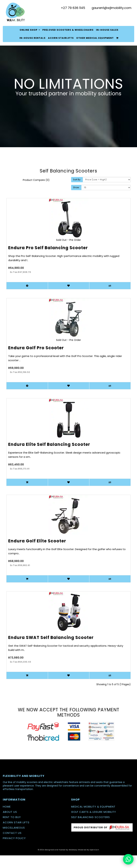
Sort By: (77, 180)
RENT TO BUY (12, 817)
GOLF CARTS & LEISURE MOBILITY (94, 812)
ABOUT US (10, 812)
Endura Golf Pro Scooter (36, 348)
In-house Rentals (32, 38)
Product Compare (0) (36, 180)
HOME (7, 807)
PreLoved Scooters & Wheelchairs (68, 30)
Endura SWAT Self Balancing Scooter (51, 637)
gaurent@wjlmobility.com (112, 8)
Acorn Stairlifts (61, 38)
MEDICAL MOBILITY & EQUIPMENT (93, 807)
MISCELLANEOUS (14, 828)
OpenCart (94, 850)
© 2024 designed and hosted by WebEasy (58, 850)
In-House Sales (107, 30)
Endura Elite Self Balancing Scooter (49, 444)
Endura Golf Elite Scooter (37, 541)
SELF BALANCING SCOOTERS (90, 817)
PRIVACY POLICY (14, 838)
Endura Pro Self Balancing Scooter (48, 248)
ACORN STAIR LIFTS (16, 822)
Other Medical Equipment (95, 38)
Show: (76, 187)
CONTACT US (12, 833)
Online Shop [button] (30, 30)
